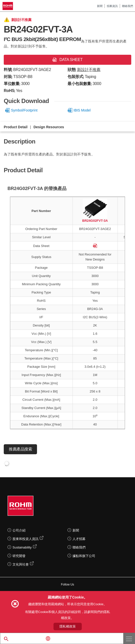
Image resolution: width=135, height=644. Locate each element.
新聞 (100, 6)
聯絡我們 (127, 6)
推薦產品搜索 (20, 449)
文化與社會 (21, 564)
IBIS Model (82, 110)
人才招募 (79, 539)
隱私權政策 (68, 626)
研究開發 (19, 556)
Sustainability (22, 547)
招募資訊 (112, 6)
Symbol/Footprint (24, 110)
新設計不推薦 (89, 70)
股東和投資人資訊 (25, 539)
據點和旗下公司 (84, 556)
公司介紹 (19, 530)
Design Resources (49, 127)
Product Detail (16, 127)
